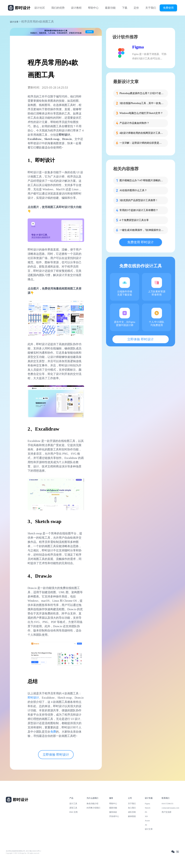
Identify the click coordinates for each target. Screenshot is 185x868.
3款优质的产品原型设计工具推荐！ (139, 200)
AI (146, 825)
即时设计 (33, 698)
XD (146, 816)
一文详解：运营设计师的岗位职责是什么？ (142, 143)
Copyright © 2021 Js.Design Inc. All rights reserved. (23, 853)
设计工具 (73, 804)
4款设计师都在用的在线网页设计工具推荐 (142, 133)
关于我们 (151, 8)
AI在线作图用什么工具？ (133, 190)
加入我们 (132, 808)
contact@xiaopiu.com (170, 808)
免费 (53, 732)
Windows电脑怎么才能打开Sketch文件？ (141, 113)
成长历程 (132, 812)
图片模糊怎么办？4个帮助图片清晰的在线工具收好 (142, 180)
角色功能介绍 (92, 804)
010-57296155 (167, 804)
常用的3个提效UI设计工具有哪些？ (139, 210)
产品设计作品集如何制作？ (134, 123)
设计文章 (14, 22)
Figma (138, 47)
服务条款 (113, 812)
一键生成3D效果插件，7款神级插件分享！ (142, 230)
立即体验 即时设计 (56, 755)
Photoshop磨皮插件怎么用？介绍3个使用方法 (142, 93)
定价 (136, 8)
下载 (125, 8)
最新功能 (110, 8)
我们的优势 (58, 8)
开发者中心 (114, 816)
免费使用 (168, 8)
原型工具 (73, 808)
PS (146, 812)
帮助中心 (93, 8)
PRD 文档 (74, 812)
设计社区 (40, 8)
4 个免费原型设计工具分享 (134, 220)
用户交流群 (166, 812)
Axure (147, 821)
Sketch (148, 808)
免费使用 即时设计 (140, 242)
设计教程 (76, 8)
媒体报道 (132, 816)
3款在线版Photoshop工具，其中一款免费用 (142, 103)
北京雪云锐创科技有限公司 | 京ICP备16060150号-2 (23, 851)
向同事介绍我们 (93, 808)
